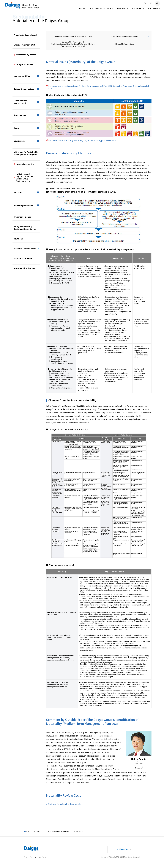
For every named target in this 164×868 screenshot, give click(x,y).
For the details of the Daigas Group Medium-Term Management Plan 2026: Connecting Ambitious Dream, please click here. (99, 87)
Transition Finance (22, 217)
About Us (81, 8)
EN (145, 3)
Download (18, 239)
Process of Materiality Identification (125, 36)
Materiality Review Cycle (125, 44)
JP (151, 3)
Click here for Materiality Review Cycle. (65, 804)
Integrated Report (24, 64)
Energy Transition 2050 (24, 45)
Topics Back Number (23, 258)
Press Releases (154, 8)
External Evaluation (25, 164)
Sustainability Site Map (24, 268)
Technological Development (101, 8)
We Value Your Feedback (25, 249)
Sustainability (122, 8)
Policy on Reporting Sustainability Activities (25, 228)
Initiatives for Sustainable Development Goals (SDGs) (26, 153)
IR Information (138, 8)
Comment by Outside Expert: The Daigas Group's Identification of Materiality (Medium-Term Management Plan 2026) (73, 44)
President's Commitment (25, 35)
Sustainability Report (26, 55)
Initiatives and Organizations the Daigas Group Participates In (24, 177)
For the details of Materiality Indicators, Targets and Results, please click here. (82, 140)
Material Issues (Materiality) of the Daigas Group (73, 36)
